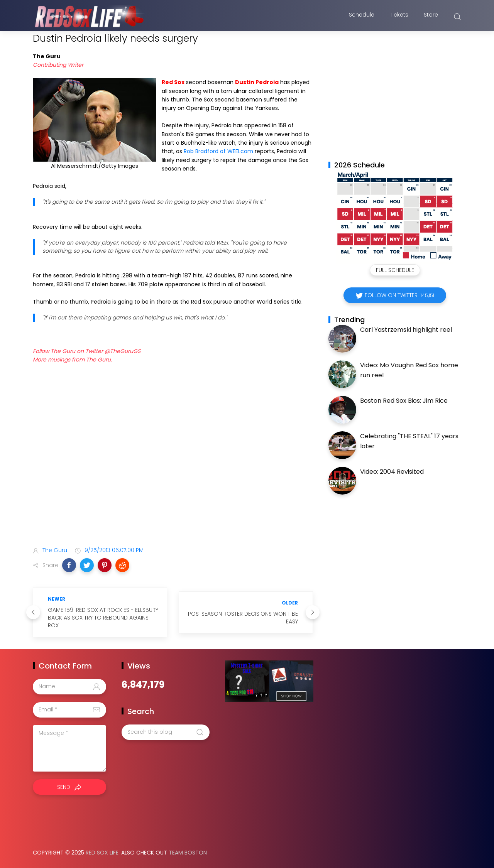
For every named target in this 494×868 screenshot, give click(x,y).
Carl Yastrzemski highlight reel (406, 330)
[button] (69, 565)
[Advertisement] (173, 480)
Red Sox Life (102, 853)
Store (431, 17)
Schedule (362, 17)
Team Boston (188, 853)
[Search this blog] (166, 732)
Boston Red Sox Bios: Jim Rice (404, 401)
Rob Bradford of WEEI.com (219, 151)
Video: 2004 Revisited (392, 472)
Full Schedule (395, 270)
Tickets (399, 17)
